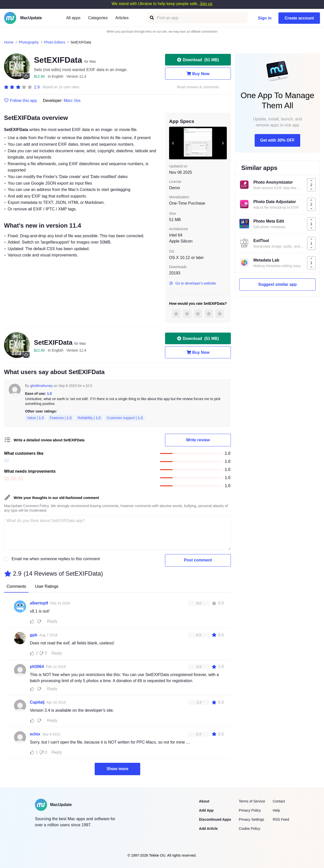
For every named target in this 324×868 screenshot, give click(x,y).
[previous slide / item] (173, 143)
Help (276, 810)
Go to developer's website (193, 283)
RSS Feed (281, 819)
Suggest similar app (277, 284)
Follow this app (21, 101)
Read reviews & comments (198, 87)
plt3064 (37, 667)
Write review (198, 440)
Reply (52, 621)
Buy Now (198, 74)
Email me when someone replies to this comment (56, 559)
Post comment (198, 560)
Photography (29, 42)
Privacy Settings (251, 819)
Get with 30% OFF (277, 140)
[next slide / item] (223, 143)
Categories (98, 18)
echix (35, 734)
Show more (117, 769)
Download (198, 60)
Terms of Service (252, 801)
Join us (206, 4)
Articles (122, 18)
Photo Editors (55, 42)
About (204, 801)
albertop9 (39, 603)
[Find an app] (151, 18)
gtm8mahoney (41, 386)
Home (9, 42)
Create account (299, 18)
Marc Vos (72, 101)
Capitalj (37, 702)
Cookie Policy (249, 829)
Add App (206, 810)
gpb (34, 635)
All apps (73, 18)
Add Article (208, 829)
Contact (279, 801)
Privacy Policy (250, 810)
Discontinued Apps (215, 819)
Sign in (265, 18)
